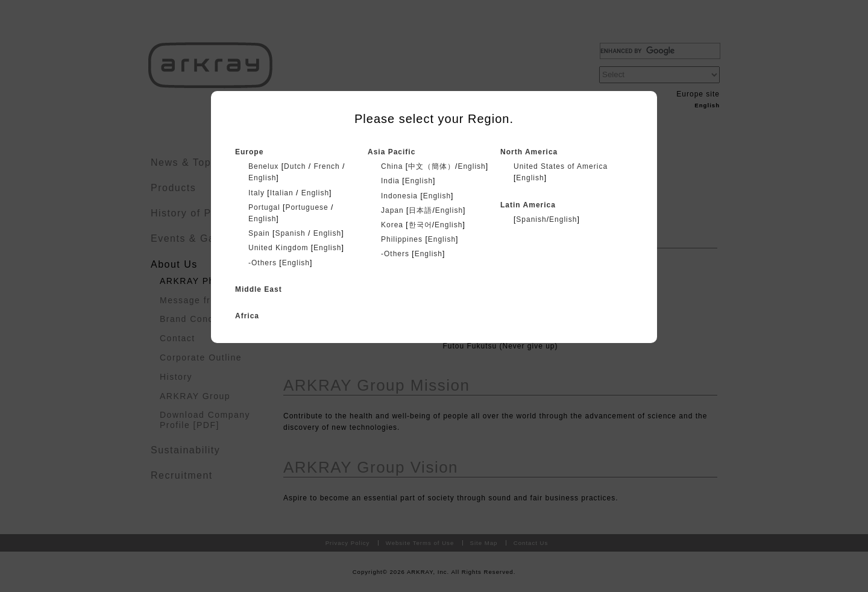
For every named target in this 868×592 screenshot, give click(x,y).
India (390, 181)
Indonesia (399, 196)
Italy (256, 193)
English (262, 178)
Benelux (263, 166)
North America (529, 152)
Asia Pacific (392, 152)
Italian (282, 193)
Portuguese (307, 207)
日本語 (420, 210)
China (392, 166)
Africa (247, 316)
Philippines (402, 239)
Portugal (264, 207)
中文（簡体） (432, 166)
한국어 (420, 225)
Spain (259, 233)
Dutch (295, 166)
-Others (263, 263)
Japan (392, 210)
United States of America (561, 166)
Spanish (290, 233)
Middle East (259, 289)
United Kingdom (278, 248)
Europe (249, 152)
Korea (392, 225)
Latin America (528, 205)
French (326, 166)
